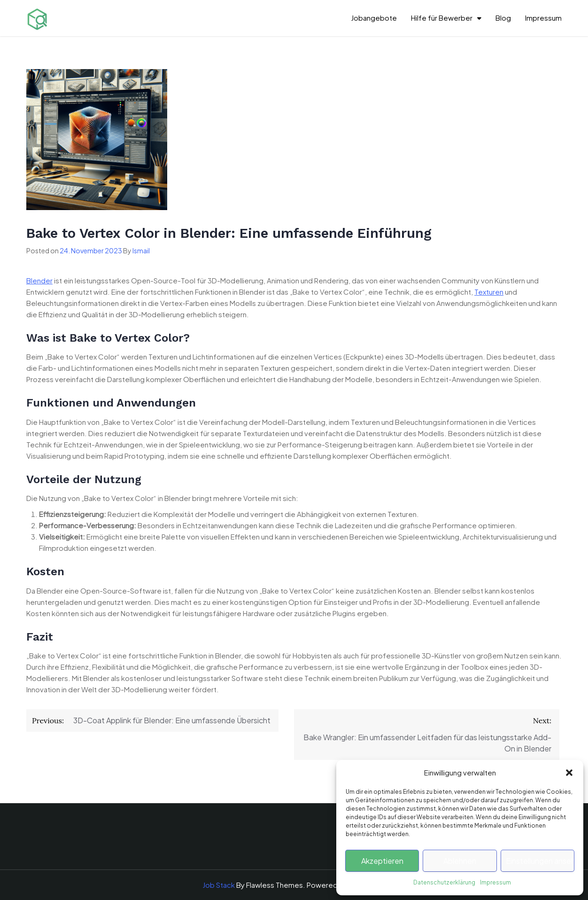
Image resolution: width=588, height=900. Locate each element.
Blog (503, 18)
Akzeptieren (382, 861)
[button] (569, 773)
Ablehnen (460, 861)
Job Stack (219, 885)
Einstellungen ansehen (540, 861)
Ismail (141, 250)
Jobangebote (374, 18)
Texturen (489, 292)
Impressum (495, 882)
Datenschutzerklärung (444, 882)
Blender (39, 280)
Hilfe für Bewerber (442, 18)
